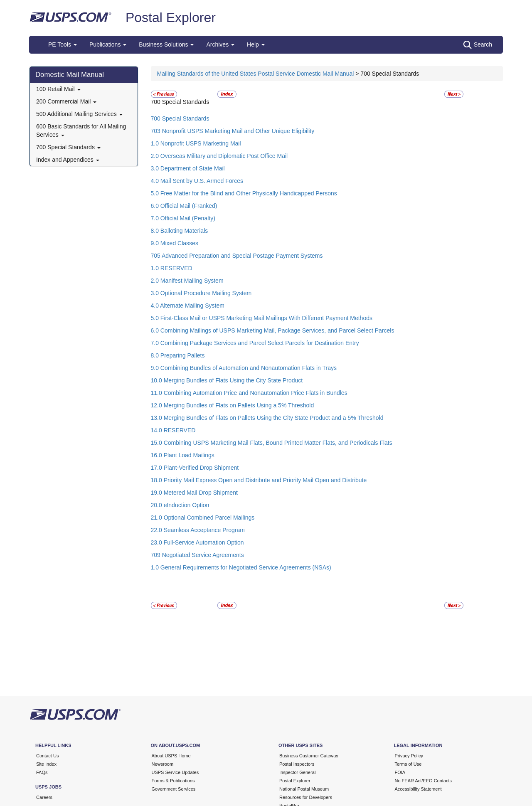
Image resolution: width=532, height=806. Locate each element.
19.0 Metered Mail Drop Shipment (194, 493)
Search (478, 45)
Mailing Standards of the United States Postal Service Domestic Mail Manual (256, 74)
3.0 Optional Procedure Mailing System (201, 293)
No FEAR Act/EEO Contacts (424, 781)
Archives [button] (220, 44)
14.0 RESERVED (173, 430)
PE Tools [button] (63, 44)
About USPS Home (171, 756)
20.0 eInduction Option (180, 505)
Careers (44, 797)
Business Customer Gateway (309, 756)
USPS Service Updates (175, 772)
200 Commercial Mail (66, 101)
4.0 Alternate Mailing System (188, 306)
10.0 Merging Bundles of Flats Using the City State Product (227, 380)
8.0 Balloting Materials (180, 231)
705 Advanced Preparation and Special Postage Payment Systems (237, 256)
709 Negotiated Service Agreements (197, 555)
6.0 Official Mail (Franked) (184, 206)
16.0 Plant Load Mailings (183, 455)
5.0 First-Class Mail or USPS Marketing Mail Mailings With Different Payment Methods (262, 318)
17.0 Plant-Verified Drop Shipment (195, 468)
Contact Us (47, 756)
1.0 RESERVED (172, 268)
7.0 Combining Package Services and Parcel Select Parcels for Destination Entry (255, 343)
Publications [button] (108, 44)
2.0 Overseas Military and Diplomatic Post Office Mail (219, 156)
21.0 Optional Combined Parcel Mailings (203, 518)
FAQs (42, 772)
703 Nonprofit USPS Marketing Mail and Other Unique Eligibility (233, 131)
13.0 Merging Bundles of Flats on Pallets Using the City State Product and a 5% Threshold (267, 418)
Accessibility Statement (418, 789)
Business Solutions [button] (166, 44)
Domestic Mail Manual (70, 75)
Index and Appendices (68, 160)
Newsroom (163, 764)
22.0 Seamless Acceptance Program (198, 530)
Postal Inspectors (297, 764)
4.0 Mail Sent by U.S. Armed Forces (197, 181)
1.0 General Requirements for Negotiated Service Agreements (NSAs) (241, 567)
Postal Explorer (171, 17)
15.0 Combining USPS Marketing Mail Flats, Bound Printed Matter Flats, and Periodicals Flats (272, 443)
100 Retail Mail (58, 89)
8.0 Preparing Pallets (178, 355)
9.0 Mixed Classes (175, 243)
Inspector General (297, 772)
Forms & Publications (173, 781)
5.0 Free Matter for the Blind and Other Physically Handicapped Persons (244, 193)
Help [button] (256, 44)
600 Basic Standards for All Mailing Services (81, 131)
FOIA (400, 772)
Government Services (174, 789)
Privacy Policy (409, 756)
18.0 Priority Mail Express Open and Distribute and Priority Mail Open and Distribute (259, 480)
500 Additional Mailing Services (79, 114)
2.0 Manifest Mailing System (187, 281)
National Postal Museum (304, 789)
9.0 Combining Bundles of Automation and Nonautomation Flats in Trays (244, 368)
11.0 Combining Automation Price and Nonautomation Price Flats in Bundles (249, 393)
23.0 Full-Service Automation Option (197, 542)
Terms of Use (408, 764)
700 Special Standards (68, 147)
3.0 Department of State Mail (188, 168)
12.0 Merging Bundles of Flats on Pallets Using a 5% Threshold (233, 405)
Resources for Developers (306, 797)
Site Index (46, 764)
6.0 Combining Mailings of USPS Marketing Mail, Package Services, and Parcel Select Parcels (273, 330)
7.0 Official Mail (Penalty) (183, 218)
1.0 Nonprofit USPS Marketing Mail (196, 143)
